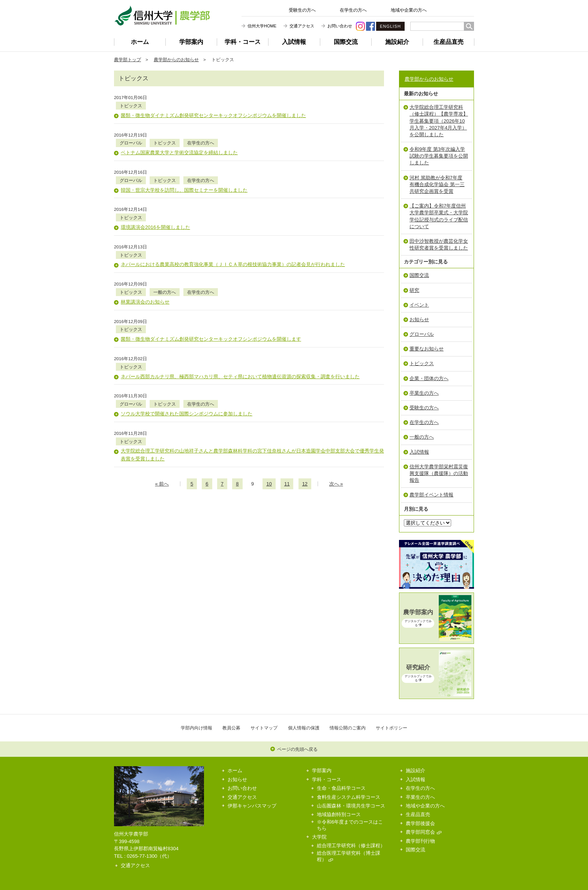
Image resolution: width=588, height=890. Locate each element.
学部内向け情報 (196, 728)
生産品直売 (448, 42)
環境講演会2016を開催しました (155, 196)
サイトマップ (264, 728)
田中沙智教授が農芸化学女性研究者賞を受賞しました (439, 244)
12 (305, 406)
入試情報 (294, 42)
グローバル (170, 127)
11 (287, 406)
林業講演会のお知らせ (145, 255)
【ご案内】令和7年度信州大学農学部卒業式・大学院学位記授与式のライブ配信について (439, 216)
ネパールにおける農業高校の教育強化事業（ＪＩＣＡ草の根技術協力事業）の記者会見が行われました (233, 225)
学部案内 (191, 42)
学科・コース (243, 42)
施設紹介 (397, 42)
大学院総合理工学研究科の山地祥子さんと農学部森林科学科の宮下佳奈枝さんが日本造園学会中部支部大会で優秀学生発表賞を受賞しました (252, 377)
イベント (419, 305)
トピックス (170, 98)
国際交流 (346, 42)
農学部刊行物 (420, 841)
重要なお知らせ (427, 349)
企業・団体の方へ (429, 378)
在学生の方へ (353, 10)
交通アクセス (302, 26)
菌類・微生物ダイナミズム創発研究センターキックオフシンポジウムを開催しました (213, 107)
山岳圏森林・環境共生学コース (351, 806)
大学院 (319, 837)
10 (269, 406)
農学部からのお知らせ (176, 59)
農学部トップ (127, 59)
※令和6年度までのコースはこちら (350, 825)
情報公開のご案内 (348, 728)
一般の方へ (204, 245)
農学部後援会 (420, 823)
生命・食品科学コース (341, 788)
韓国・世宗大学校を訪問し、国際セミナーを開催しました (184, 166)
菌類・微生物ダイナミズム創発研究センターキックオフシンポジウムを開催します (211, 285)
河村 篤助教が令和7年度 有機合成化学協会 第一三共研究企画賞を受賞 (437, 184)
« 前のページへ (150, 406)
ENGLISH (390, 26)
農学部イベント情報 (431, 495)
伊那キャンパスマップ (252, 806)
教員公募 (231, 728)
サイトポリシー (391, 728)
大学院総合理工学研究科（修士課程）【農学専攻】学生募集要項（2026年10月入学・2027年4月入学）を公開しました (439, 121)
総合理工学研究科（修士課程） (351, 846)
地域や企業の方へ (409, 10)
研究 (414, 290)
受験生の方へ (302, 10)
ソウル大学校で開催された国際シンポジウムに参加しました (187, 344)
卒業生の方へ (424, 393)
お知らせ (419, 319)
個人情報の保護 (304, 728)
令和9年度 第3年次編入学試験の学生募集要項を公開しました (439, 156)
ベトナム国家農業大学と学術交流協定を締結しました (179, 137)
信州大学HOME (262, 26)
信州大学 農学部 (162, 16)
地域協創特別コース (339, 814)
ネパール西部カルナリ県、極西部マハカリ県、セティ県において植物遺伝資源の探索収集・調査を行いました (240, 314)
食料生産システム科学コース (349, 797)
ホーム (140, 42)
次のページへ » (348, 406)
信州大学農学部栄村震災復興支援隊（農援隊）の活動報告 (439, 473)
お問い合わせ (340, 26)
